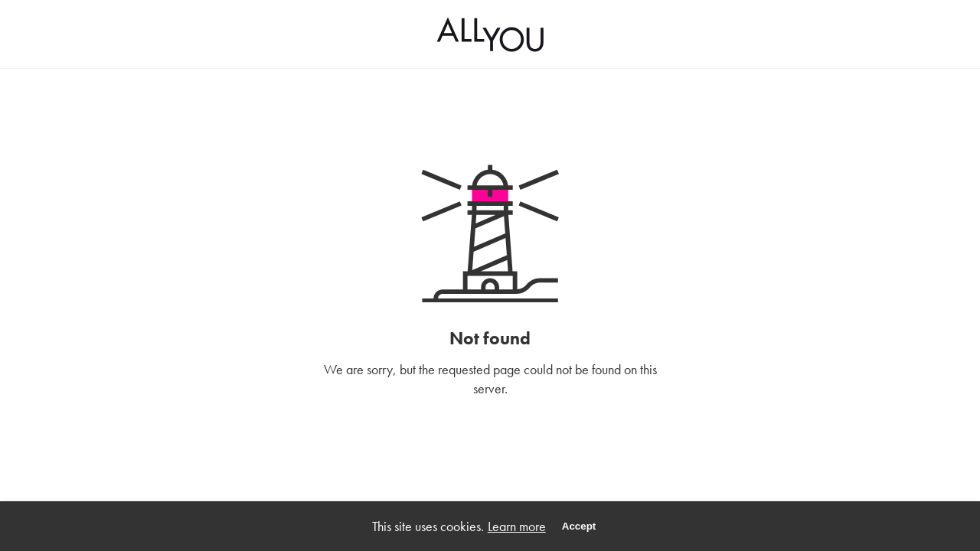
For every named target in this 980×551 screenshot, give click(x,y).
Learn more (517, 526)
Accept (579, 526)
